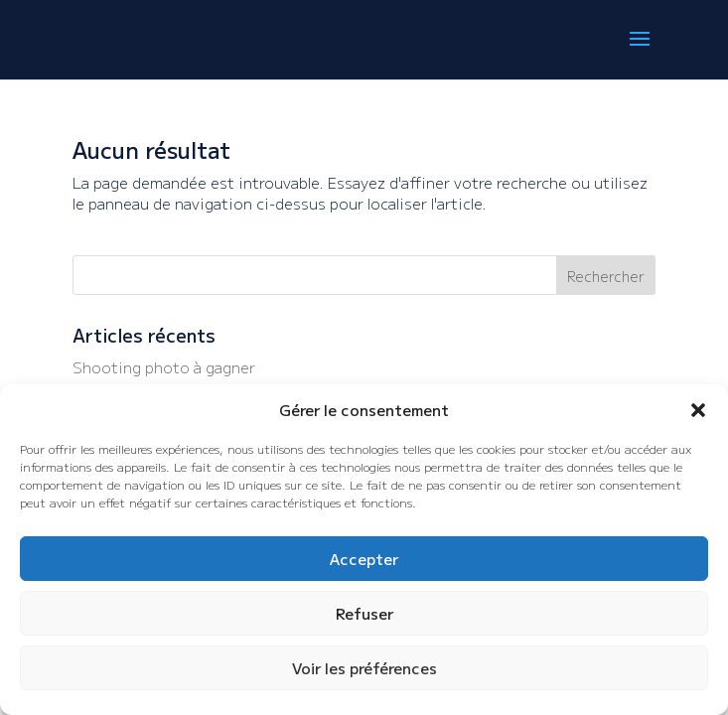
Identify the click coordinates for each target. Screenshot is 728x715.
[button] (698, 410)
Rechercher (606, 276)
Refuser (364, 613)
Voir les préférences (364, 668)
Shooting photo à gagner (164, 367)
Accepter (364, 559)
